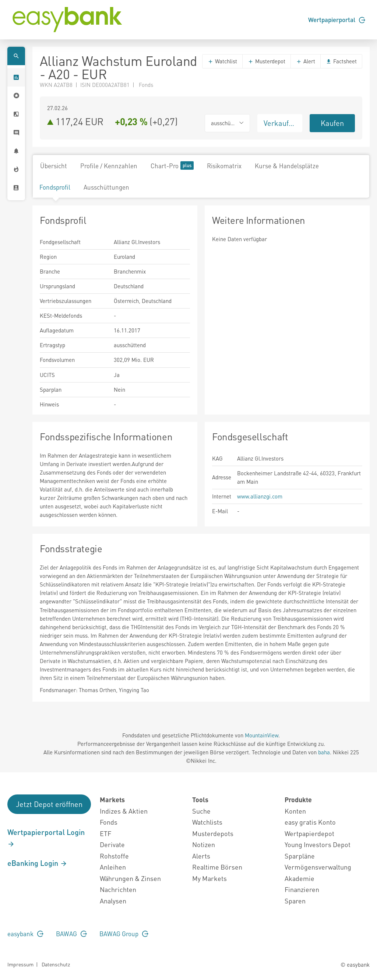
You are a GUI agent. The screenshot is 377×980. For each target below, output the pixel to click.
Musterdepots (213, 833)
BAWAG (71, 934)
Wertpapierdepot (309, 833)
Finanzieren (302, 889)
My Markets (209, 878)
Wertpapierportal (337, 20)
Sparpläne (300, 856)
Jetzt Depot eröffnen (49, 804)
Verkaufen (280, 123)
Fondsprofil (55, 187)
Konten (295, 811)
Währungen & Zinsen (130, 878)
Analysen (113, 901)
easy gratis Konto (310, 822)
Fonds (109, 822)
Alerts (201, 856)
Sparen (295, 901)
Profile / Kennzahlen (109, 166)
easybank (25, 934)
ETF (105, 833)
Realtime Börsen (217, 867)
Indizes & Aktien (124, 811)
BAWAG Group (124, 934)
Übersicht (54, 166)
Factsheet (341, 61)
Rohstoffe (114, 856)
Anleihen (113, 867)
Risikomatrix (224, 166)
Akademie (300, 878)
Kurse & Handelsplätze (287, 166)
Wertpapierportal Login (46, 838)
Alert (306, 61)
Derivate (112, 844)
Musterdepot (267, 61)
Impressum (20, 964)
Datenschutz (56, 964)
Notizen (204, 844)
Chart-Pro (172, 165)
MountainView (262, 735)
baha (324, 752)
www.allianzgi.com (260, 496)
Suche (201, 811)
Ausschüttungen (106, 187)
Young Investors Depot (318, 844)
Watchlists (207, 822)
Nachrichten (118, 889)
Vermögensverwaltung (318, 867)
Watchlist (222, 61)
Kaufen (332, 123)
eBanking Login (37, 863)
